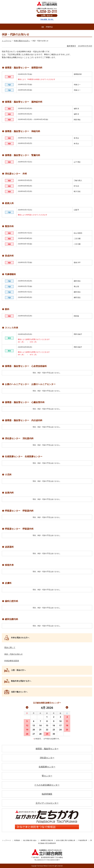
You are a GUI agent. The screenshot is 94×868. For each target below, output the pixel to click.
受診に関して (10, 647)
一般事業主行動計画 (46, 840)
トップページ (7, 41)
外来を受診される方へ (22, 41)
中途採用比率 (83, 840)
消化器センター (47, 758)
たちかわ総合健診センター (47, 785)
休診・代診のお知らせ (13, 654)
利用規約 (17, 840)
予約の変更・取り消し (47, 19)
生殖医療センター (47, 767)
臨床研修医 (47, 794)
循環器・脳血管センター (47, 749)
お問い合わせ (47, 15)
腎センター (47, 776)
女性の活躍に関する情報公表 (66, 840)
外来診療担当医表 (12, 661)
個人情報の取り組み (30, 840)
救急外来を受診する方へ (21, 681)
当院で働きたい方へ (19, 692)
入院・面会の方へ (18, 670)
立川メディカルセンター (47, 803)
